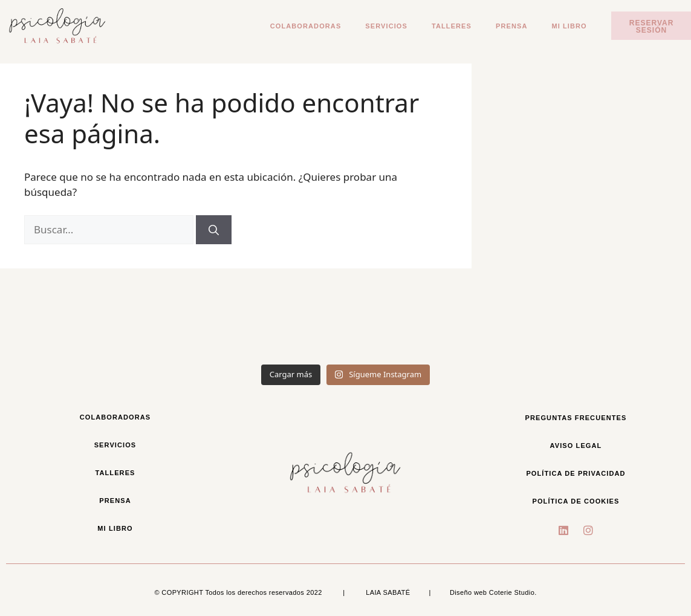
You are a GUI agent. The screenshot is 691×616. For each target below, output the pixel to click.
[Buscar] (214, 230)
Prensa (511, 26)
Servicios (386, 26)
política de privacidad (576, 473)
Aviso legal (576, 446)
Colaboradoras (306, 26)
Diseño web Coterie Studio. (493, 592)
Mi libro (569, 26)
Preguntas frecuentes (576, 418)
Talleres (452, 26)
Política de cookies (576, 501)
